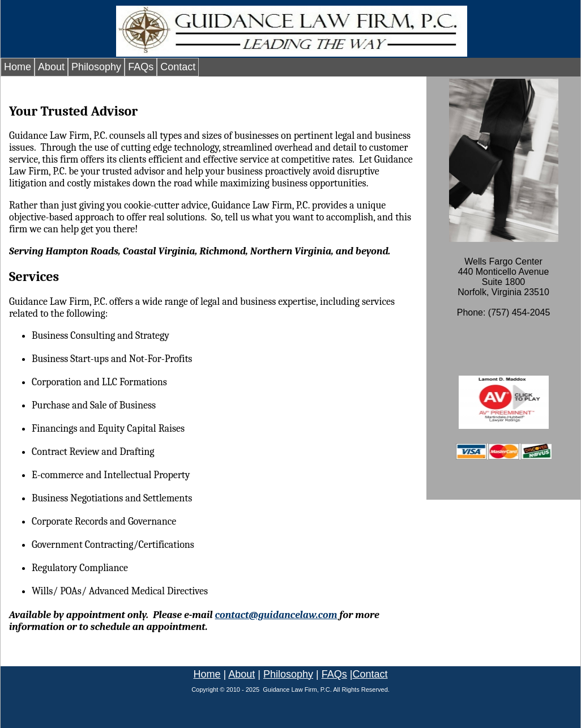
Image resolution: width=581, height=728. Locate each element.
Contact (178, 67)
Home (18, 67)
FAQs (141, 67)
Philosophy (96, 67)
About (51, 67)
